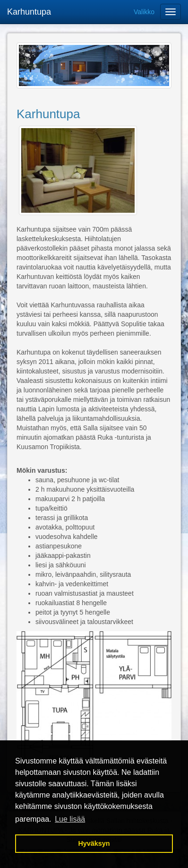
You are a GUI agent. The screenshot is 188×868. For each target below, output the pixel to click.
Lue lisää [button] (70, 819)
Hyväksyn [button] (94, 843)
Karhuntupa (29, 12)
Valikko (144, 12)
